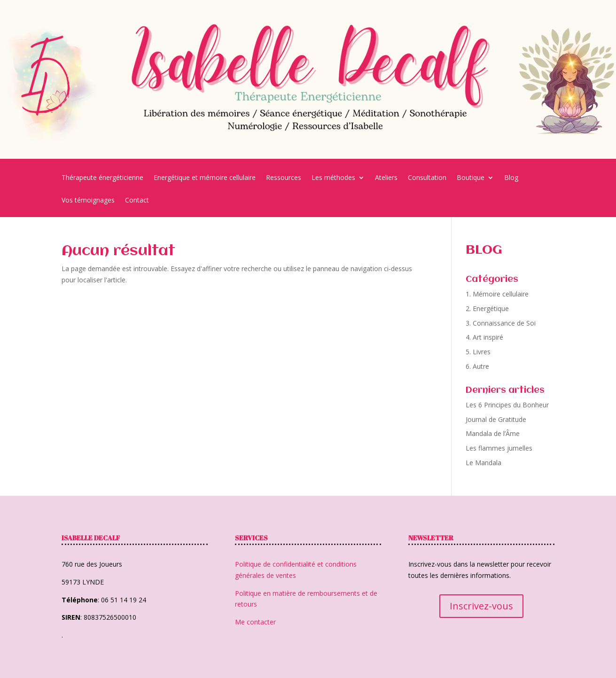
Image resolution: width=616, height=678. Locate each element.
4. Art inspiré (484, 337)
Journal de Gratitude (496, 419)
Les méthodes (333, 178)
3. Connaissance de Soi (501, 323)
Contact (137, 201)
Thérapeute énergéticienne (102, 178)
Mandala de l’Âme (493, 433)
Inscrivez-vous (481, 606)
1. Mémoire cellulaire (497, 294)
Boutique (471, 178)
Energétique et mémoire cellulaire (205, 178)
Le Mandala (483, 463)
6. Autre (477, 366)
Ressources (284, 178)
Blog (511, 178)
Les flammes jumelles (499, 448)
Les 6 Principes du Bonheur (507, 405)
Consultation (427, 178)
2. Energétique (487, 308)
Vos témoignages (88, 201)
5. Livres (478, 352)
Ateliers (386, 178)
